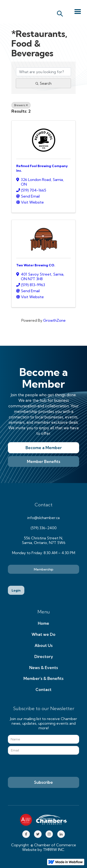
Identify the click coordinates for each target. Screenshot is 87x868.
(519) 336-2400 (44, 528)
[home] (23, 12)
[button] (78, 12)
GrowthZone (54, 320)
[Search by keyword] (44, 72)
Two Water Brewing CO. (36, 265)
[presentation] (43, 766)
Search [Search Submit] (43, 83)
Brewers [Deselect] (21, 105)
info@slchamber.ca (43, 518)
